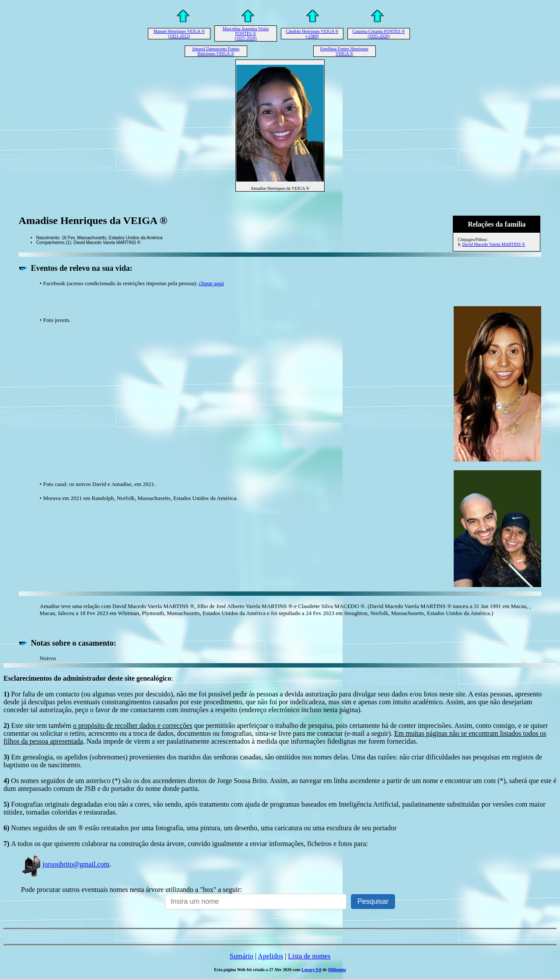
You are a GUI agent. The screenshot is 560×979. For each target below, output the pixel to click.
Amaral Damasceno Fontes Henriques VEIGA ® (216, 51)
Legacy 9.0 (311, 970)
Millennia (337, 970)
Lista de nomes (309, 956)
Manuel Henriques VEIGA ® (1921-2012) (179, 34)
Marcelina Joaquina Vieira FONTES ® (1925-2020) (246, 33)
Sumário (241, 956)
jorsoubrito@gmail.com (65, 864)
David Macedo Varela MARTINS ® (493, 244)
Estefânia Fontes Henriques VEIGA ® (344, 51)
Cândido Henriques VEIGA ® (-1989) (312, 34)
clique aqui (211, 283)
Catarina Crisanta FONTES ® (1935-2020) (378, 34)
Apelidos (270, 956)
